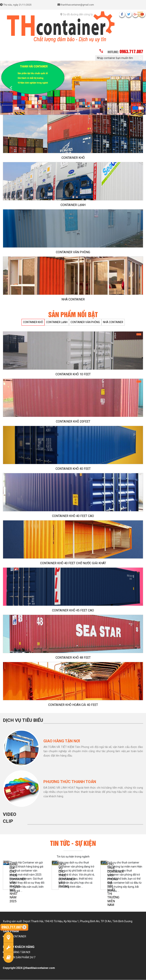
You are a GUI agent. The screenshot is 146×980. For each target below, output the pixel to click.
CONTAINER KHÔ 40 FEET (73, 469)
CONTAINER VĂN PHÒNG (73, 252)
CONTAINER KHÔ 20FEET (73, 421)
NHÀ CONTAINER (73, 299)
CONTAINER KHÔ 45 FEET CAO (73, 610)
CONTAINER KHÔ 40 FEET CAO (73, 516)
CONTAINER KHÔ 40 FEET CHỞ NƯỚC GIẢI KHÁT (73, 563)
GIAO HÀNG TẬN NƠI (18, 952)
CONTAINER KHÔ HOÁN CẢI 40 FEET (73, 705)
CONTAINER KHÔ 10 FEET (73, 374)
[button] (11, 88)
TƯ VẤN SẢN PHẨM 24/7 (21, 958)
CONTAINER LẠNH (73, 205)
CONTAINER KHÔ (73, 158)
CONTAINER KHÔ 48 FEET (73, 658)
